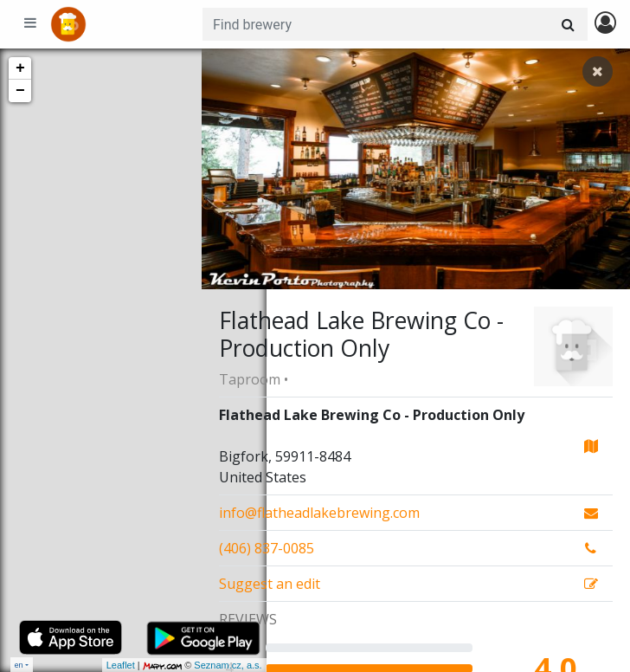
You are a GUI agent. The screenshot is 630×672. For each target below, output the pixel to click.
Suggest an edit (270, 584)
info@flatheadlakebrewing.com (319, 513)
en (19, 665)
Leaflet (56, 665)
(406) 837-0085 (267, 548)
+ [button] (20, 68)
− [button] (20, 91)
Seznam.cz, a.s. (164, 665)
